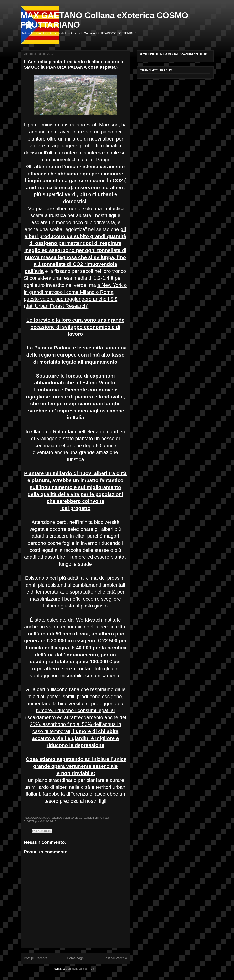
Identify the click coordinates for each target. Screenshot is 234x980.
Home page (75, 958)
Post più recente (36, 958)
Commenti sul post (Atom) (81, 969)
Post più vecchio (115, 958)
